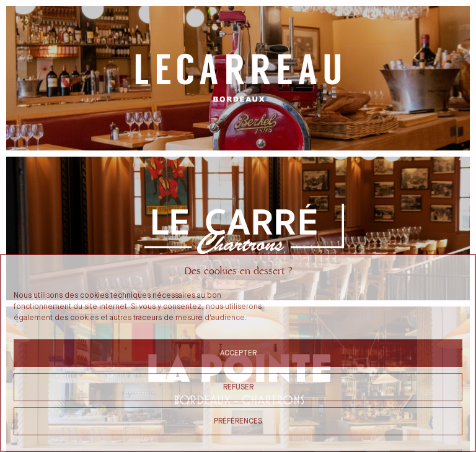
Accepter (238, 353)
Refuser (238, 387)
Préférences (238, 421)
